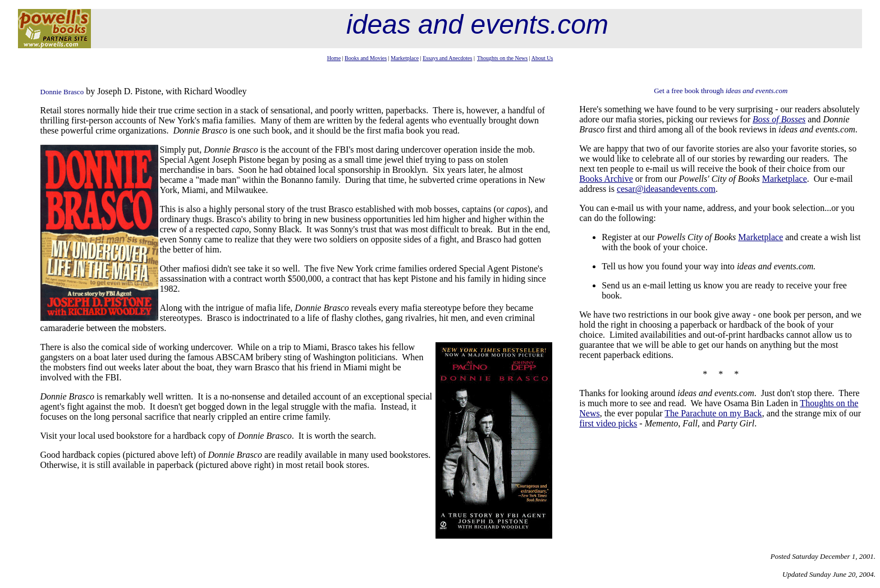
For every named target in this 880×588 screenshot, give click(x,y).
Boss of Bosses (779, 119)
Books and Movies (366, 58)
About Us (542, 58)
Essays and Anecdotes (447, 58)
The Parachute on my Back (713, 413)
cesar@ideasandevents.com (666, 189)
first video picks (608, 423)
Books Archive (606, 179)
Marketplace (405, 58)
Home (334, 58)
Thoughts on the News (502, 58)
